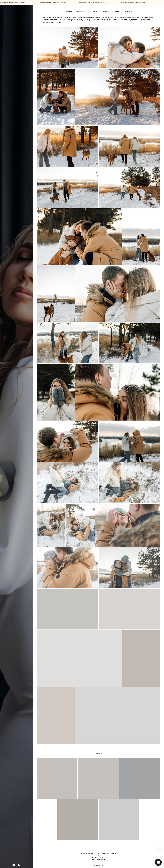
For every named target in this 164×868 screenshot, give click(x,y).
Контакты (128, 11)
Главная (68, 11)
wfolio (101, 865)
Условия (105, 11)
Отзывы (116, 11)
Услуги (95, 11)
